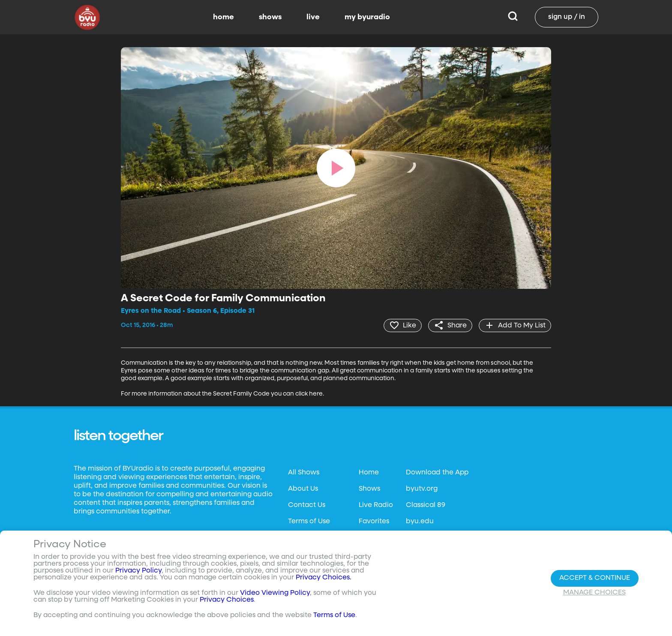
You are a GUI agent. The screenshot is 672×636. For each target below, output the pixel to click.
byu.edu (420, 522)
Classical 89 (426, 505)
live (313, 17)
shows (270, 17)
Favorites (374, 522)
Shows (369, 489)
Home (369, 473)
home (223, 17)
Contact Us (307, 505)
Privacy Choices (227, 600)
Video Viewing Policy (275, 593)
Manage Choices (594, 593)
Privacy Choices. (324, 578)
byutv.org (422, 489)
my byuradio (367, 17)
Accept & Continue (595, 578)
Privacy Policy (138, 571)
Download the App (437, 473)
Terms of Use (309, 522)
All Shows (304, 473)
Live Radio (376, 505)
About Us (303, 489)
